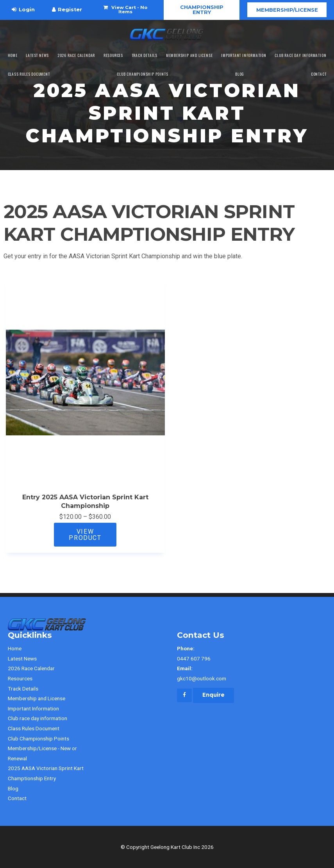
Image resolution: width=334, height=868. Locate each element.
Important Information (244, 55)
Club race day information (300, 55)
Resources (113, 55)
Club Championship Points (142, 74)
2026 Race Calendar (76, 55)
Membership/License (287, 10)
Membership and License (189, 55)
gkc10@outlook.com (252, 673)
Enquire (213, 695)
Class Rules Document (29, 74)
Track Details (145, 55)
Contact (319, 74)
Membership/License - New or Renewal (42, 753)
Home (13, 55)
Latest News (37, 55)
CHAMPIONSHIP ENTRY (202, 10)
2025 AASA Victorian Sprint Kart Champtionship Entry (46, 773)
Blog (239, 74)
